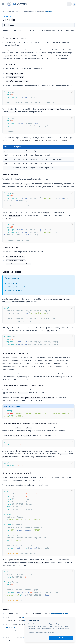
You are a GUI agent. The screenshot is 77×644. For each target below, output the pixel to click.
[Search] (69, 4)
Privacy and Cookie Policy (35, 632)
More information (49, 632)
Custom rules (40, 12)
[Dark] (74, 4)
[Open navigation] (3, 4)
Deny (37, 638)
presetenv (11, 627)
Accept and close (61, 638)
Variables (49, 12)
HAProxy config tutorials (13, 12)
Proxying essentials (28, 12)
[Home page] (17, 4)
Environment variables (61, 614)
